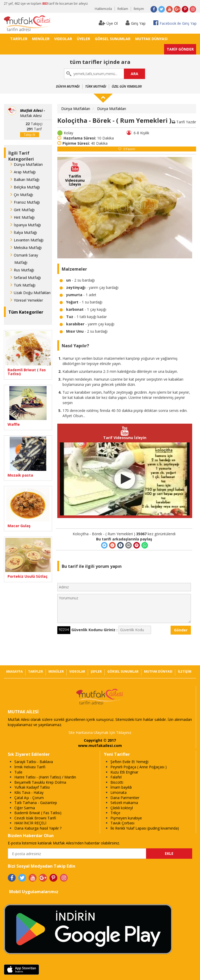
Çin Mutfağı (23, 195)
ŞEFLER (96, 671)
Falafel (116, 777)
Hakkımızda (103, 9)
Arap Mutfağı (25, 172)
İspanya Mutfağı (27, 225)
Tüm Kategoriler (26, 312)
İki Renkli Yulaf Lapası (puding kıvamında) (145, 828)
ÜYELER (83, 39)
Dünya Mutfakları (28, 164)
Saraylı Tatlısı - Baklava (34, 762)
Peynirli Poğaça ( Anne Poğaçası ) (139, 767)
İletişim (139, 9)
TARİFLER (19, 39)
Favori (127, 149)
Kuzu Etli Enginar (124, 772)
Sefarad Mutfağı (27, 278)
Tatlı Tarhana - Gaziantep (36, 803)
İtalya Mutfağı (25, 232)
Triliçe (115, 813)
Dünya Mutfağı (68, 86)
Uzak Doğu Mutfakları (32, 293)
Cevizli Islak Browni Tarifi (35, 818)
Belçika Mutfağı (27, 187)
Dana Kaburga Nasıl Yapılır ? (38, 828)
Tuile (18, 772)
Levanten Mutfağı (29, 240)
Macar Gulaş (19, 526)
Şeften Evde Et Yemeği (129, 762)
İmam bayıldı (121, 787)
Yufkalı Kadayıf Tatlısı (32, 787)
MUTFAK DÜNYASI (151, 39)
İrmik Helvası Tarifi (30, 767)
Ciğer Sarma (25, 808)
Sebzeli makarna (124, 803)
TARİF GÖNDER (180, 49)
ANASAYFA (14, 671)
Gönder (181, 630)
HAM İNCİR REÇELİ (30, 823)
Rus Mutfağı (24, 270)
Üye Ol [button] (108, 23)
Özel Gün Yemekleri (127, 86)
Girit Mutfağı (24, 210)
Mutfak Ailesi (33, 113)
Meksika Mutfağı (28, 248)
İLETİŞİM (185, 671)
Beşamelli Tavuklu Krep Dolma (40, 782)
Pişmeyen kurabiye (126, 818)
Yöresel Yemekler (28, 300)
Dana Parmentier (125, 798)
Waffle (14, 424)
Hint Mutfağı (24, 217)
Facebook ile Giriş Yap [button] (175, 23)
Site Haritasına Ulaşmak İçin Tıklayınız (100, 732)
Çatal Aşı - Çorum (29, 798)
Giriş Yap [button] (136, 23)
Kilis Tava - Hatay (29, 792)
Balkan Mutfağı (27, 179)
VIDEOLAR (63, 39)
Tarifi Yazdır (184, 122)
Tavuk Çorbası (122, 823)
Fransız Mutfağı (27, 202)
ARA (135, 74)
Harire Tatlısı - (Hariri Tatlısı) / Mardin (45, 777)
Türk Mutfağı (96, 86)
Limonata (118, 792)
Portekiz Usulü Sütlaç (28, 576)
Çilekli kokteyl (122, 808)
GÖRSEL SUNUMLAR (113, 39)
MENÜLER (41, 39)
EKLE (169, 853)
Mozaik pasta (20, 475)
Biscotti (117, 782)
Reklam (123, 9)
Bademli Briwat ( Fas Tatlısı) (27, 372)
